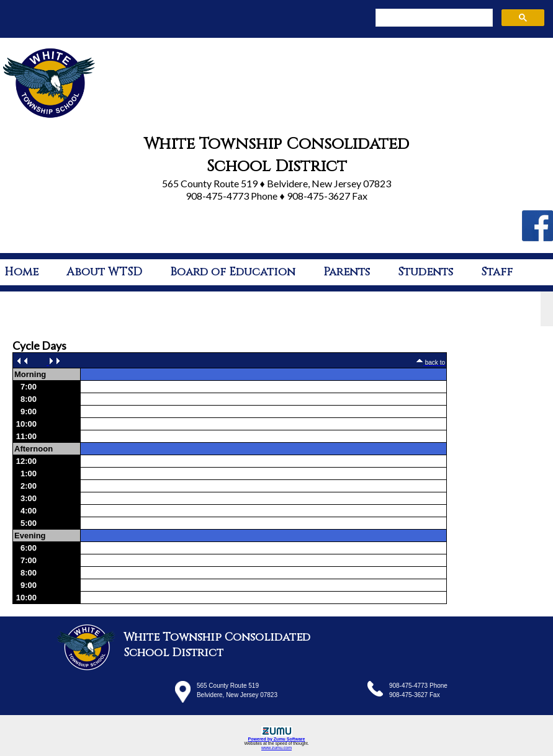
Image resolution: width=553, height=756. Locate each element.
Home (21, 272)
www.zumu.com (276, 748)
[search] (433, 18)
